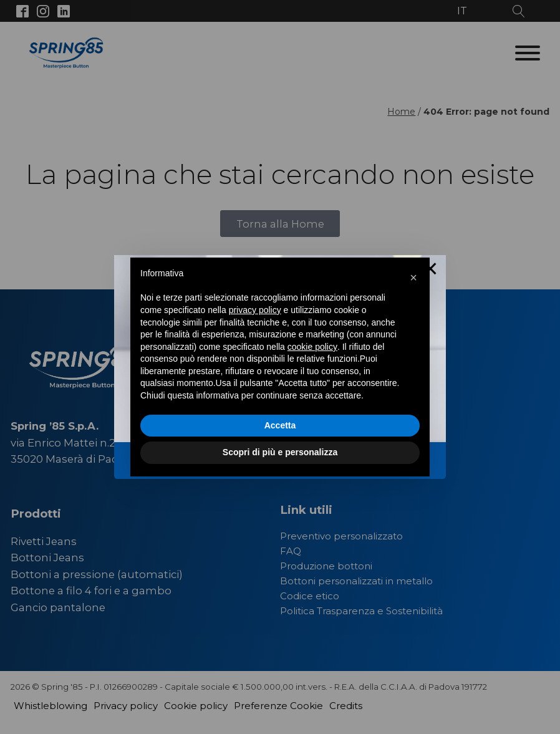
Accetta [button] (280, 425)
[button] (413, 278)
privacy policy (255, 310)
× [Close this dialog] (431, 271)
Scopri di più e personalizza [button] (280, 452)
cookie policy (312, 347)
